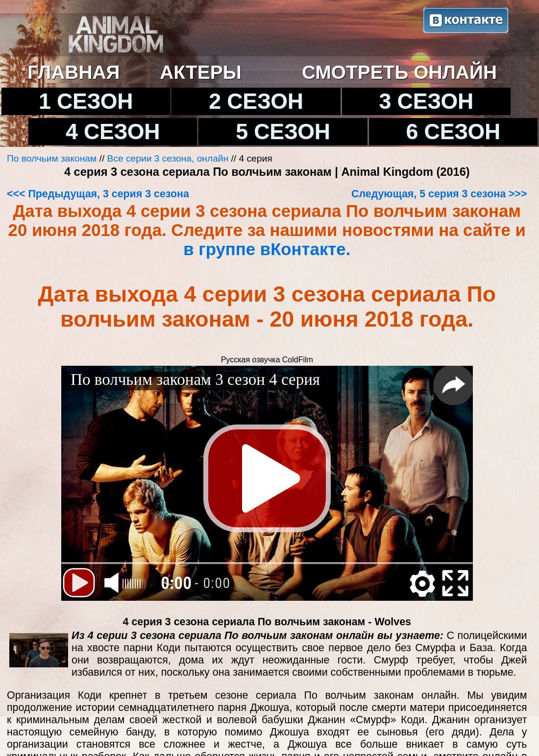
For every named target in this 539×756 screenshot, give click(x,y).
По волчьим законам (52, 158)
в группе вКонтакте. (267, 249)
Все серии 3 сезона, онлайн (168, 158)
